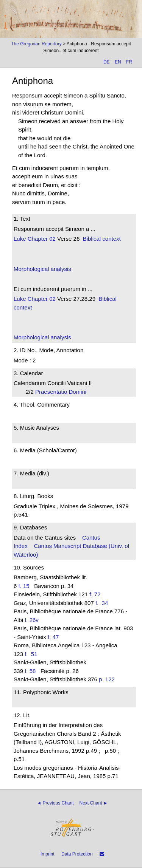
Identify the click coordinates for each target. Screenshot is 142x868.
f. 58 (30, 671)
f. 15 (24, 586)
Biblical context (102, 239)
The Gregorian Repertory (36, 44)
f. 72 (95, 594)
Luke (20, 239)
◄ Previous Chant (55, 803)
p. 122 (107, 679)
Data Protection (77, 854)
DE (107, 62)
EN (118, 62)
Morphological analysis (42, 269)
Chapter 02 (41, 239)
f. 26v (32, 620)
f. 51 (33, 654)
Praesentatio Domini (63, 392)
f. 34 (103, 603)
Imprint (48, 854)
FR (129, 62)
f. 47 (53, 637)
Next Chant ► (94, 803)
